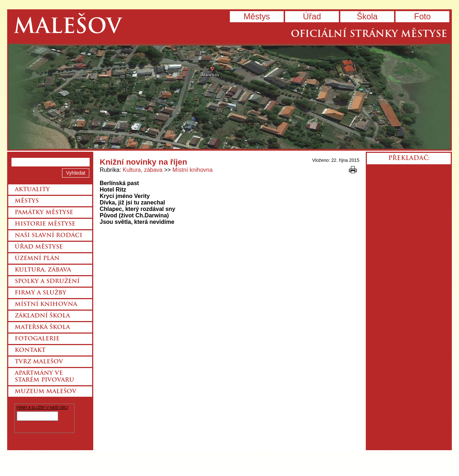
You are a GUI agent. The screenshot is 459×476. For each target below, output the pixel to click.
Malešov (68, 28)
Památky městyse (44, 213)
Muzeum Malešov (46, 392)
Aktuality (32, 190)
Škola (367, 17)
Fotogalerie (37, 339)
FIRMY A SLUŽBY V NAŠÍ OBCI (42, 408)
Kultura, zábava (143, 170)
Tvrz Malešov (39, 362)
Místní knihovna (193, 170)
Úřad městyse (39, 247)
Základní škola (42, 316)
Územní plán (37, 259)
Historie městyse (45, 224)
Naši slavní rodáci (48, 236)
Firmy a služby (41, 293)
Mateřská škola (42, 327)
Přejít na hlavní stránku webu (229, 97)
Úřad (312, 17)
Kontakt (30, 350)
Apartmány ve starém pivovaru (44, 377)
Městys (257, 17)
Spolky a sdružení (47, 282)
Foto (422, 17)
